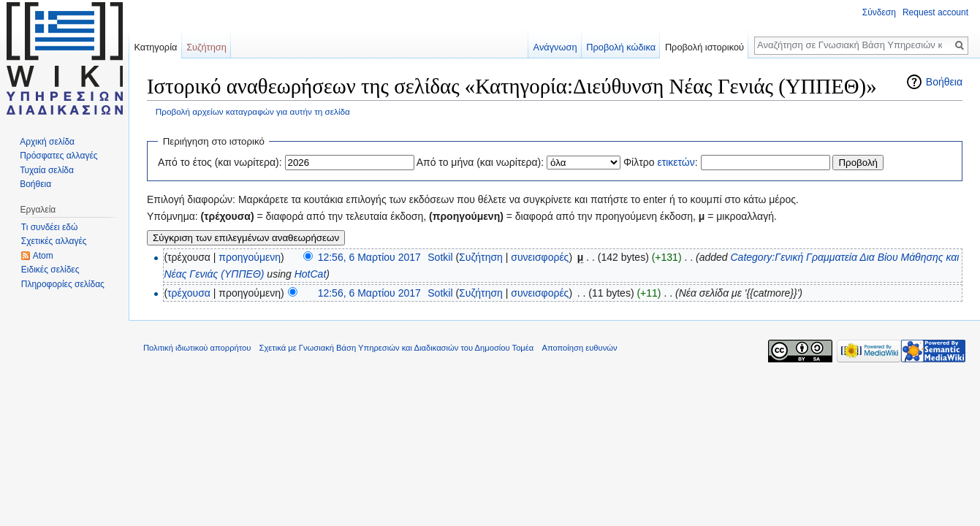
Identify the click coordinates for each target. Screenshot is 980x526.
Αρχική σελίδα (47, 142)
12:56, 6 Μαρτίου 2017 (369, 257)
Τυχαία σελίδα (47, 170)
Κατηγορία (155, 47)
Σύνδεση (879, 12)
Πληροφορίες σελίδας (63, 284)
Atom (43, 256)
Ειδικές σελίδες (50, 270)
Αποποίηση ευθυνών (579, 348)
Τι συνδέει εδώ (50, 227)
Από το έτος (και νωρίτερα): (220, 162)
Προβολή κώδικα (621, 47)
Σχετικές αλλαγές (54, 241)
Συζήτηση (481, 257)
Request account (935, 12)
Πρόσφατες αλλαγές (58, 156)
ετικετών (676, 162)
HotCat (311, 274)
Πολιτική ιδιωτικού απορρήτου (197, 348)
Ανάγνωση (555, 47)
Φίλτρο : (661, 162)
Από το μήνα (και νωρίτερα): (480, 162)
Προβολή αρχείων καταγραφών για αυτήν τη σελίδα (253, 111)
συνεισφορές (540, 257)
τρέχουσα (189, 293)
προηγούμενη (250, 257)
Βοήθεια (944, 82)
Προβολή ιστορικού (704, 47)
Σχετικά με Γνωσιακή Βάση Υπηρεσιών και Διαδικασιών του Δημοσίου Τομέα (397, 348)
